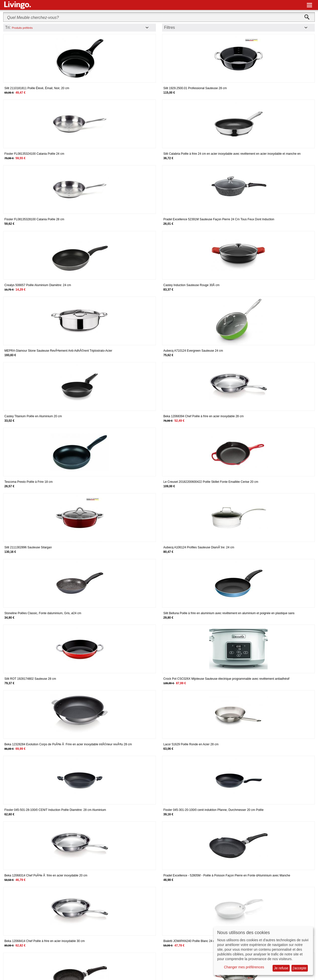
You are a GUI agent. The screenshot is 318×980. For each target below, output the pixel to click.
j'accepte (300, 968)
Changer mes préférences (244, 967)
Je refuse (281, 968)
